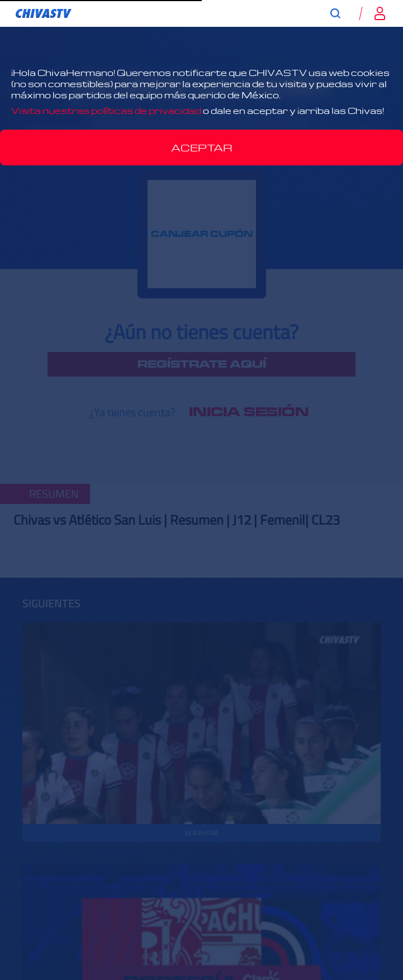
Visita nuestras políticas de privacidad (106, 111)
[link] (44, 13)
